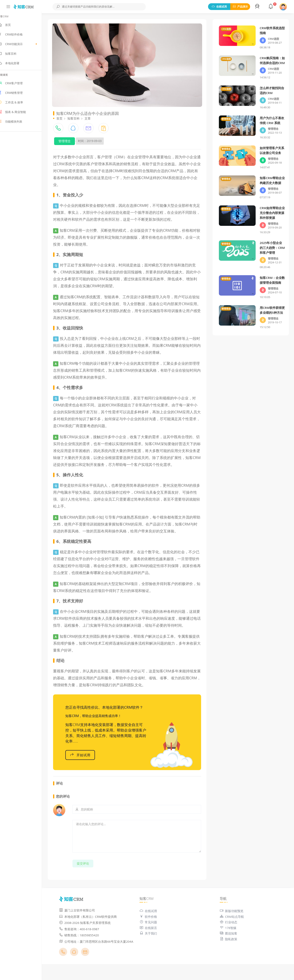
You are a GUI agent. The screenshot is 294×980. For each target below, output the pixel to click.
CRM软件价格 (17, 36)
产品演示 (240, 7)
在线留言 (153, 939)
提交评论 (90, 875)
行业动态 (231, 933)
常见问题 (153, 933)
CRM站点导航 (234, 928)
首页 (12, 27)
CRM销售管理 (17, 95)
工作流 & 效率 (18, 104)
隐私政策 (231, 950)
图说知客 (231, 945)
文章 (95, 116)
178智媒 (231, 939)
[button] (258, 7)
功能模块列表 (17, 123)
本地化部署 (16, 65)
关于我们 (153, 945)
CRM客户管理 (17, 85)
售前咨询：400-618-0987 (86, 940)
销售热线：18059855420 (86, 947)
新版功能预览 (234, 922)
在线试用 (219, 7)
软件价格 (153, 928)
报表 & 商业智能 (19, 114)
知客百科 (14, 55)
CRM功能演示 (24, 46)
